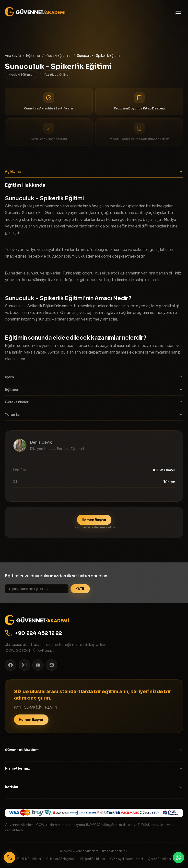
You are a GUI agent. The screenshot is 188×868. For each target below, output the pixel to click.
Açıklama (94, 171)
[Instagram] (24, 665)
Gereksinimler (94, 402)
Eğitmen (94, 389)
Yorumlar (94, 414)
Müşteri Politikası (93, 859)
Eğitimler (33, 55)
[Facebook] (11, 665)
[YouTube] (38, 665)
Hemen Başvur (94, 520)
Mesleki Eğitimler (59, 55)
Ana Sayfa (13, 55)
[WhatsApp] (178, 857)
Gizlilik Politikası (29, 859)
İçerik (94, 377)
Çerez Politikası (159, 859)
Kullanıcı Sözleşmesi (61, 859)
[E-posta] (52, 665)
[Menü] (178, 12)
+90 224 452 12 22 (34, 633)
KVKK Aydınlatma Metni (126, 859)
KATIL (80, 589)
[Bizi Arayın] (10, 857)
